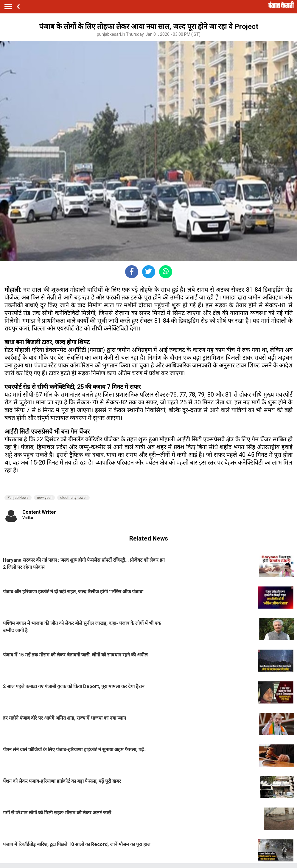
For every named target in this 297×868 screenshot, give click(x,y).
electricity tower (73, 498)
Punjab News (18, 498)
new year (44, 498)
